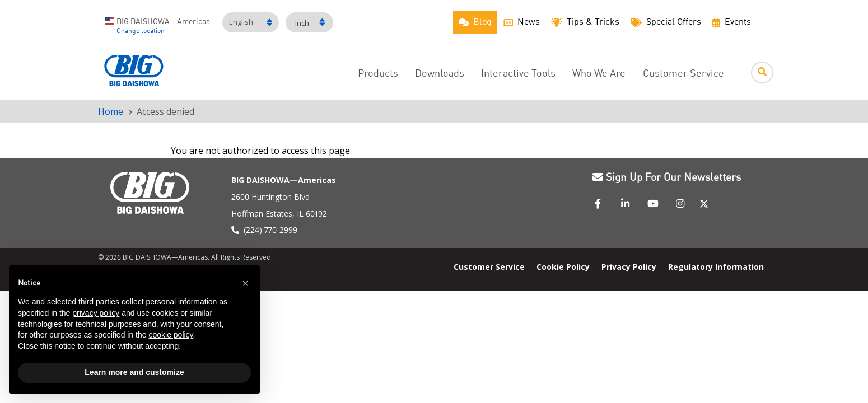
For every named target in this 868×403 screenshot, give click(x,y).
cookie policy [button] (171, 335)
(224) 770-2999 (270, 230)
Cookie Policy (563, 266)
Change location (141, 31)
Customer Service (683, 74)
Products (378, 74)
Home (111, 111)
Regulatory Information (716, 266)
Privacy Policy (629, 266)
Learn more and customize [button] (134, 372)
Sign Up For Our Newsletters (667, 178)
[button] (245, 283)
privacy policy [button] (96, 313)
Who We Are (599, 74)
